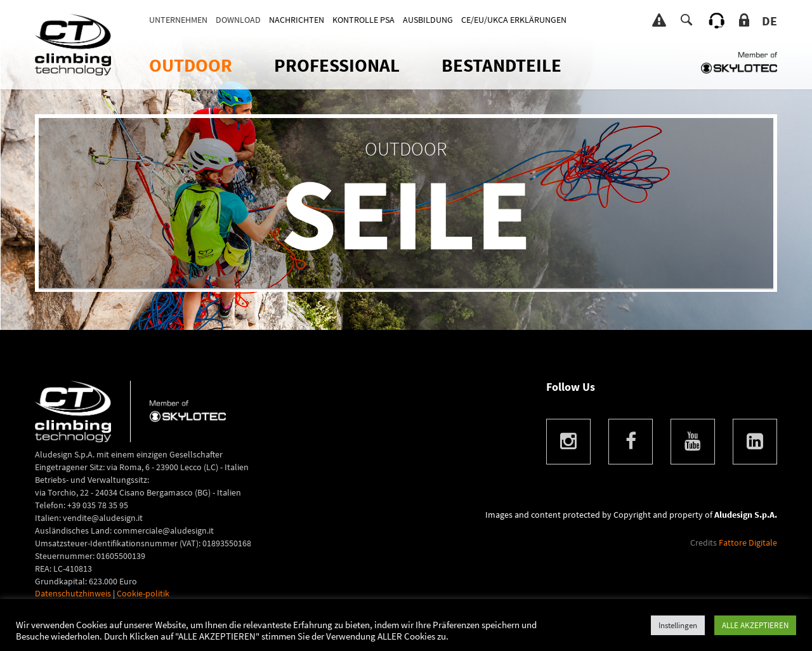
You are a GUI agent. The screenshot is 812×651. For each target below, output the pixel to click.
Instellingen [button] (678, 625)
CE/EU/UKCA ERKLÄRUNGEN (514, 20)
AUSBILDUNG (428, 20)
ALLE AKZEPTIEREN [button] (755, 625)
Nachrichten (297, 20)
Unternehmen (178, 20)
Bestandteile (501, 65)
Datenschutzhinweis (73, 593)
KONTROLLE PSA (363, 20)
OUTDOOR (191, 65)
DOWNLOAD (238, 20)
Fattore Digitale (748, 542)
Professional (337, 65)
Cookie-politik (143, 593)
